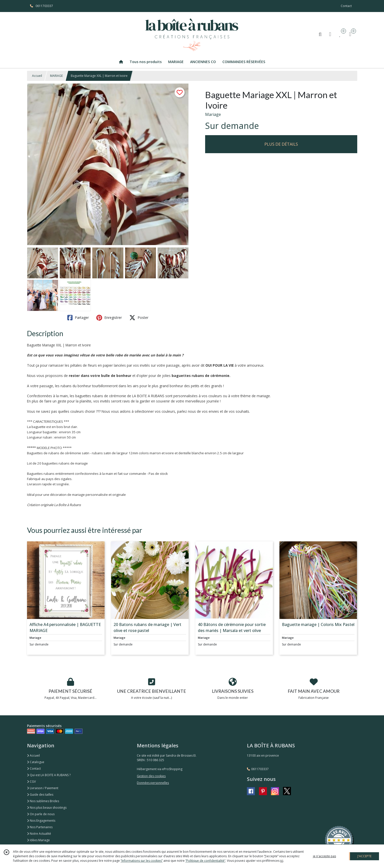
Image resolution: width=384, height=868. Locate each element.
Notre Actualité (39, 834)
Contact (346, 6)
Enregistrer (109, 318)
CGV (31, 782)
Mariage (213, 114)
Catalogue (36, 762)
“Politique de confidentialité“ (205, 861)
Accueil (37, 76)
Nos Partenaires (40, 827)
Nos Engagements (41, 821)
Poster (139, 318)
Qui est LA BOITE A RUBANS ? (49, 775)
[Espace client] (330, 34)
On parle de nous (41, 814)
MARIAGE (56, 76)
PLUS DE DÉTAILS (281, 144)
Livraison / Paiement (43, 788)
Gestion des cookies (151, 776)
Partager (78, 318)
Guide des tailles (40, 795)
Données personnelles (153, 783)
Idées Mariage (38, 840)
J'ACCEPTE (364, 856)
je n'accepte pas (324, 856)
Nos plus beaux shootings (47, 808)
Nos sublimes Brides (43, 801)
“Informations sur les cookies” (142, 861)
